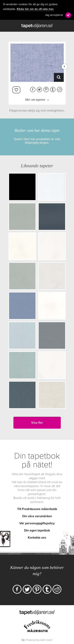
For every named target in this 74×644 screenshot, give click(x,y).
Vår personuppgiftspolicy (37, 523)
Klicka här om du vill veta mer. (35, 9)
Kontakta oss (37, 538)
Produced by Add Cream (39, 640)
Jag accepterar (54, 15)
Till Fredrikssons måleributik (37, 509)
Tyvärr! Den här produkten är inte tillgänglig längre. (37, 141)
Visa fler (37, 423)
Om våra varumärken (37, 516)
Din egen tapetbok (37, 530)
